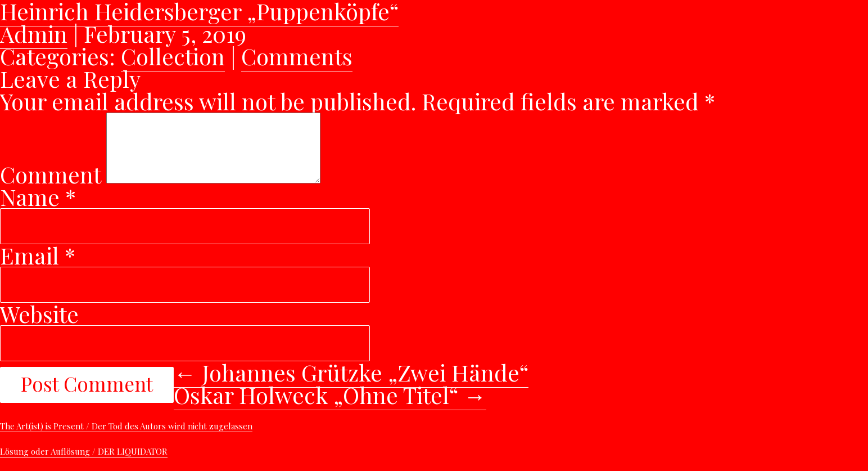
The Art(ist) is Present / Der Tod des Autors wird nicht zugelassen (126, 439)
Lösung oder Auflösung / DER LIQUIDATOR (84, 465)
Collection (173, 56)
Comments (297, 56)
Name (38, 210)
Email (38, 269)
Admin (34, 33)
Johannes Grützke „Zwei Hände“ (351, 386)
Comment (50, 188)
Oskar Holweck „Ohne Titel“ (330, 408)
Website (39, 327)
